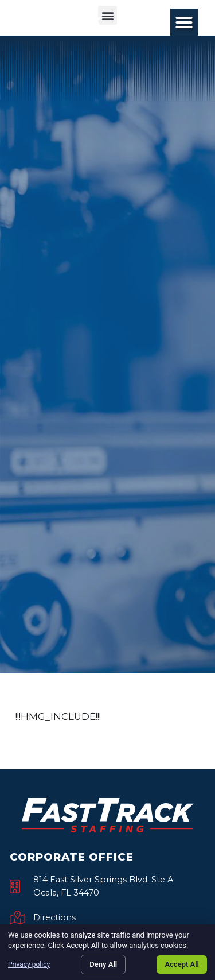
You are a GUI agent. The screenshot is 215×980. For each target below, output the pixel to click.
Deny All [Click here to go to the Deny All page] (103, 964)
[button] (184, 22)
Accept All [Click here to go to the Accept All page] (182, 964)
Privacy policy (29, 964)
